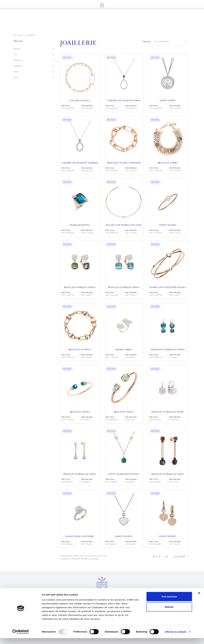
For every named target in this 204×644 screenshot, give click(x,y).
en (19, 13)
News (146, 21)
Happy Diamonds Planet (124, 474)
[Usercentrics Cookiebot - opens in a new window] (21, 638)
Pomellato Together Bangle (168, 288)
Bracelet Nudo (80, 412)
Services (108, 21)
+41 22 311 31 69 (79, 559)
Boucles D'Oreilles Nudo (80, 474)
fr (13, 13)
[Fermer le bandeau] (199, 599)
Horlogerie (63, 21)
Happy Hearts (168, 225)
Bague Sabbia (124, 350)
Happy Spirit (168, 101)
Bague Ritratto (80, 225)
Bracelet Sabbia (168, 163)
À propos (128, 21)
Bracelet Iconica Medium (124, 163)
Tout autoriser (169, 602)
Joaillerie (86, 21)
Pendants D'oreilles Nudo (168, 350)
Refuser (169, 613)
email (96, 559)
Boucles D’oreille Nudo (80, 288)
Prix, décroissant (171, 42)
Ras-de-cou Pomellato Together (124, 225)
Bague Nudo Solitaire (80, 537)
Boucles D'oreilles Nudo (168, 412)
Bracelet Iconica (80, 350)
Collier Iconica (80, 101)
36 (166, 556)
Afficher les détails (176, 638)
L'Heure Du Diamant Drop (124, 101)
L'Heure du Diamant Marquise (80, 163)
